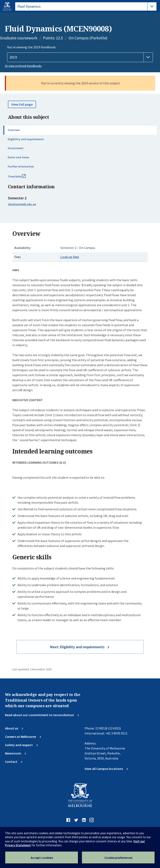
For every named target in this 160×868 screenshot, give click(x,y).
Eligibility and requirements (26, 139)
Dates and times (18, 157)
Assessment (16, 148)
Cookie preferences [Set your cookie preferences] (118, 858)
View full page (22, 104)
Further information (21, 166)
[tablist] (86, 6)
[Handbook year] (80, 57)
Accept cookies (42, 858)
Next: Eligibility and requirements (77, 647)
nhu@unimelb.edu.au (22, 204)
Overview (14, 130)
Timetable (21, 178)
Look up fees (70, 257)
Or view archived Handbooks (23, 66)
